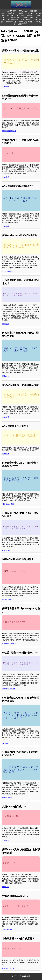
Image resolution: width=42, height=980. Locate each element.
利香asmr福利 (28, 17)
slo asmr (5, 743)
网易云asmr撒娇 (8, 504)
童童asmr (6, 376)
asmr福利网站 (7, 797)
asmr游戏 (10, 15)
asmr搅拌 (6, 454)
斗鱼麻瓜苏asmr (8, 968)
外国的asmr (23, 24)
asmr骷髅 (20, 15)
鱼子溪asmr (6, 550)
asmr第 (20, 13)
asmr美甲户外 (11, 22)
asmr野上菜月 (15, 17)
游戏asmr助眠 (7, 599)
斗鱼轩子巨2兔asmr (9, 644)
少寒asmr (29, 13)
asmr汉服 (11, 13)
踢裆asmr (30, 15)
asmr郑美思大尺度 (26, 22)
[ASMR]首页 (11, 11)
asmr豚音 (6, 417)
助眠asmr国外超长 (9, 689)
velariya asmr (7, 930)
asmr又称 (6, 887)
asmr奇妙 (6, 177)
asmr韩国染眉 (13, 20)
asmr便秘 (6, 226)
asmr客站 (6, 87)
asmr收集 (6, 324)
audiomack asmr (8, 271)
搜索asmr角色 (26, 20)
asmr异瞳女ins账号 (9, 131)
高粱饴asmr (23, 11)
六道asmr (6, 840)
